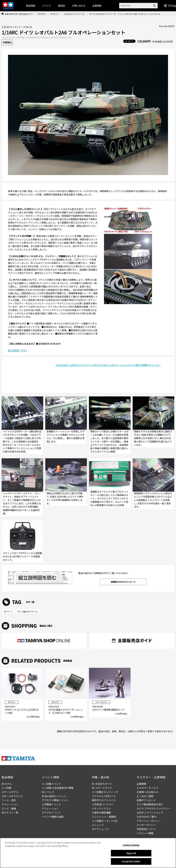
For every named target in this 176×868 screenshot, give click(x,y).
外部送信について (146, 829)
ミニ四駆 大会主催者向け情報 (58, 788)
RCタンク (55, 14)
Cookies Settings (131, 845)
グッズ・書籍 (9, 808)
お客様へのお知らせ (147, 792)
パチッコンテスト (101, 808)
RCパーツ (8, 611)
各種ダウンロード (146, 800)
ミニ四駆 (6, 788)
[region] (88, 853)
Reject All (131, 853)
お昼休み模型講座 (101, 812)
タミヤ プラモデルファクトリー (154, 808)
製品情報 (31, 6)
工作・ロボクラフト (12, 796)
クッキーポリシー (146, 825)
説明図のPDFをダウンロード (123, 582)
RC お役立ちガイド (102, 784)
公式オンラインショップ (150, 812)
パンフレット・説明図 (104, 817)
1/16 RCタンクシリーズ (74, 14)
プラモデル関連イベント (55, 800)
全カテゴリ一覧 (10, 812)
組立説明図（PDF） (18, 350)
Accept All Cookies (131, 861)
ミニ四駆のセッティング (105, 792)
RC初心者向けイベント (54, 796)
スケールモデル (10, 792)
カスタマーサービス (147, 788)
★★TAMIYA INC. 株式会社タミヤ (19, 14)
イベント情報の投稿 (53, 817)
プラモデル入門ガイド (104, 796)
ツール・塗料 (9, 800)
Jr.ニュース (98, 825)
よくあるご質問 (145, 796)
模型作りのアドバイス (104, 800)
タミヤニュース (100, 829)
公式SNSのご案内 (146, 817)
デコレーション (10, 804)
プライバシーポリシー (149, 821)
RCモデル (42, 14)
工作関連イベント (51, 804)
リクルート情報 (145, 833)
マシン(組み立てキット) (27, 611)
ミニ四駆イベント (51, 784)
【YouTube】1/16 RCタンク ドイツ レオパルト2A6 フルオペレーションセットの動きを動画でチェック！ (108, 365)
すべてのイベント (51, 812)
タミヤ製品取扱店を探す (150, 804)
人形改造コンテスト (103, 804)
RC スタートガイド (102, 788)
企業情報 (141, 784)
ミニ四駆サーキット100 (105, 821)
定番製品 (7, 42)
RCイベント (48, 792)
